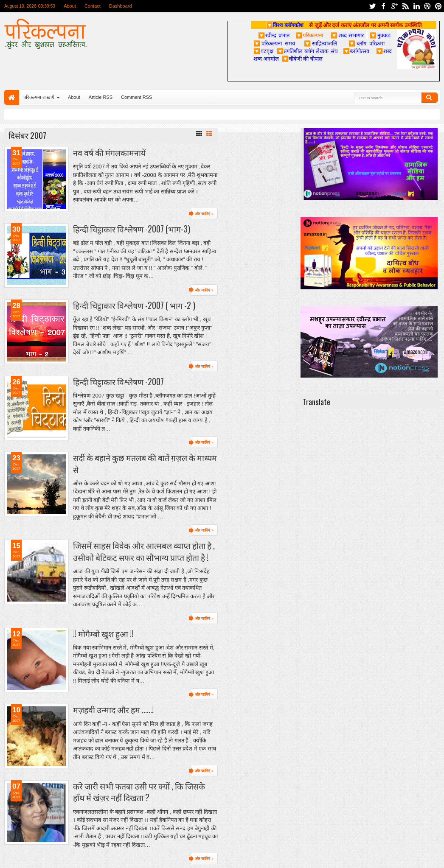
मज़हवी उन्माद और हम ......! (113, 710)
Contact (93, 6)
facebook (383, 6)
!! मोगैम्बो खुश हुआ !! (103, 634)
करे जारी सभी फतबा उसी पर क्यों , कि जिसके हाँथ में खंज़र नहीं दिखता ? (139, 792)
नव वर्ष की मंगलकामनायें (109, 153)
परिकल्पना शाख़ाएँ (39, 97)
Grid (199, 134)
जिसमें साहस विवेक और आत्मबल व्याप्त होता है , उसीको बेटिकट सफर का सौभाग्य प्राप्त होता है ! (144, 551)
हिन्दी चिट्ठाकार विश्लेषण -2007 (118, 382)
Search (430, 98)
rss (405, 6)
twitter (372, 6)
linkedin (416, 6)
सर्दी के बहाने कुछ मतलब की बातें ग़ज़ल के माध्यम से (145, 463)
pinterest (438, 6)
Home (12, 97)
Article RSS (101, 97)
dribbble (427, 6)
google (394, 6)
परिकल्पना (309, 35)
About (70, 6)
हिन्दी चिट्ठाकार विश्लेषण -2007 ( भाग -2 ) (134, 305)
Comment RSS (136, 97)
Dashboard (121, 6)
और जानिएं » (204, 214)
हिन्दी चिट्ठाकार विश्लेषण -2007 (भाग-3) (132, 229)
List (209, 134)
